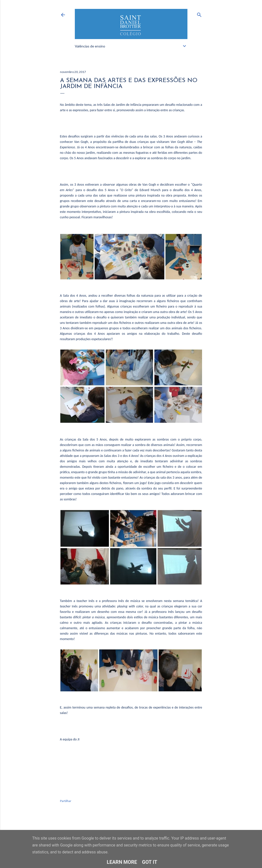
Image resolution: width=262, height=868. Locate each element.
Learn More (122, 862)
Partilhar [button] (66, 801)
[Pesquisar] (199, 14)
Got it (150, 862)
